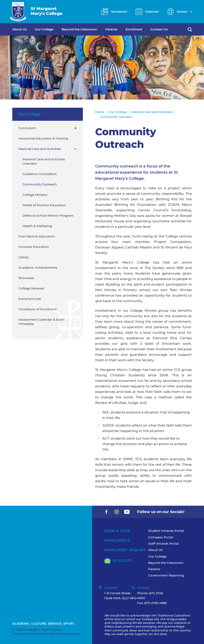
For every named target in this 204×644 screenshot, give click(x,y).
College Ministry (35, 195)
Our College (44, 29)
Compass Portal (161, 537)
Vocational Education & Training (43, 138)
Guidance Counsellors (40, 174)
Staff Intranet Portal (163, 544)
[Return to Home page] (18, 12)
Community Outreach (40, 184)
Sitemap (19, 634)
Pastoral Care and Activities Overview (44, 161)
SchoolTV (118, 561)
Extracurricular (30, 299)
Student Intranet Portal (166, 531)
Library (24, 257)
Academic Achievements (38, 268)
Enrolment (134, 29)
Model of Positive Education (44, 205)
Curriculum (27, 128)
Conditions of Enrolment (38, 309)
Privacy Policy (37, 634)
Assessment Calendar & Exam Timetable (42, 322)
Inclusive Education (34, 247)
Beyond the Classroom (79, 29)
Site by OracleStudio (65, 634)
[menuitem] (24, 29)
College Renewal (31, 288)
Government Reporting (166, 575)
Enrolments (117, 540)
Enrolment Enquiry (125, 550)
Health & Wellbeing (37, 226)
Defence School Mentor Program (48, 216)
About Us (20, 29)
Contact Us (159, 29)
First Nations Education (37, 236)
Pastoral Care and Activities (40, 149)
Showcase (26, 278)
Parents (111, 29)
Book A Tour (117, 531)
